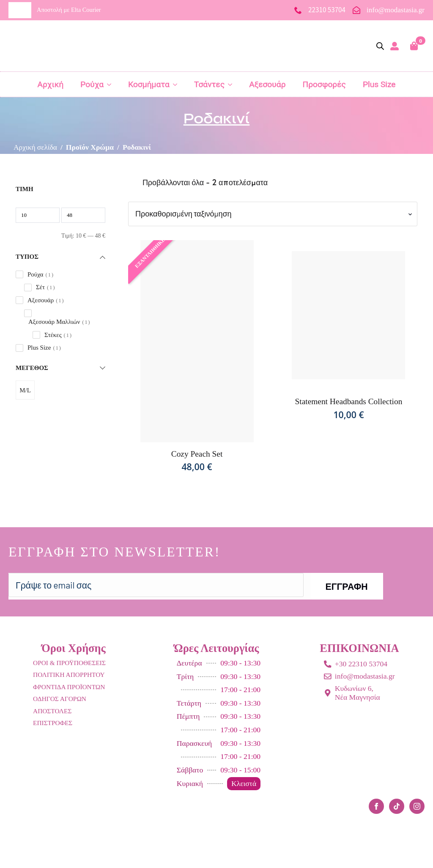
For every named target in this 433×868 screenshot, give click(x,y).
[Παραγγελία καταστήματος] (273, 214)
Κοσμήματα (149, 84)
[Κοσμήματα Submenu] (178, 84)
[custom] (397, 806)
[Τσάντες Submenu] (233, 84)
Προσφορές (324, 84)
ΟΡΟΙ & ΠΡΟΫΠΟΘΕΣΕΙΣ (69, 663)
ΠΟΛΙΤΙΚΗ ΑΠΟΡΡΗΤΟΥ (69, 675)
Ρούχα (92, 84)
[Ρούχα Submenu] (112, 84)
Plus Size (379, 84)
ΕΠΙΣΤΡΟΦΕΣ (53, 723)
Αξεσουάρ (267, 84)
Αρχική (50, 84)
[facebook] (376, 806)
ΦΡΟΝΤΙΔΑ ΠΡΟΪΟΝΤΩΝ (69, 687)
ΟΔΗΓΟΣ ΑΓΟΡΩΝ (60, 699)
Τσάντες (209, 84)
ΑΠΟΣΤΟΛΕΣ (52, 711)
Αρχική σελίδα (36, 147)
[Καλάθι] (415, 46)
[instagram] (417, 806)
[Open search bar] (380, 46)
